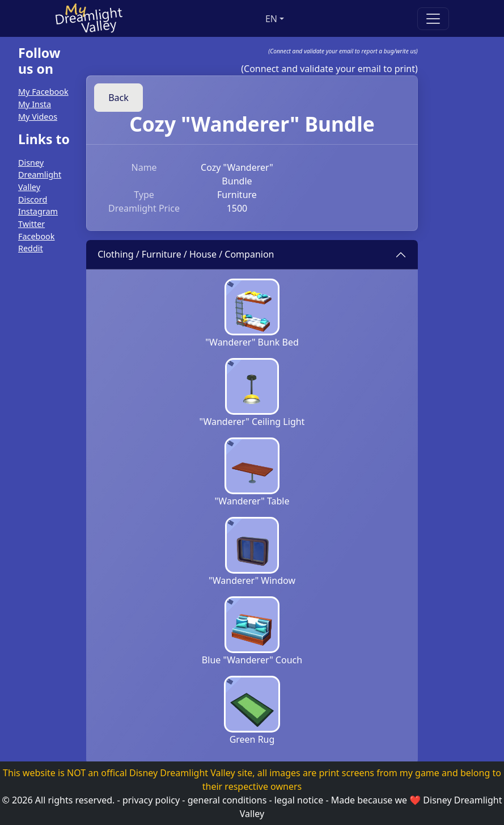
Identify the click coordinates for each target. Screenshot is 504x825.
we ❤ (408, 800)
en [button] (271, 19)
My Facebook (43, 92)
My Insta (35, 104)
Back (118, 98)
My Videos (38, 117)
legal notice (299, 800)
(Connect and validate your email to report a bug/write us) (343, 51)
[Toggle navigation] (433, 19)
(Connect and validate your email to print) (329, 69)
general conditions (227, 800)
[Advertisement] (36, 434)
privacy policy (151, 800)
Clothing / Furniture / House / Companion (186, 254)
